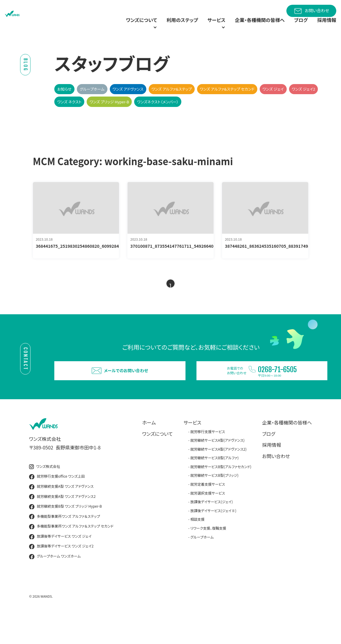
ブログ (298, 27)
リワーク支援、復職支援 (208, 555)
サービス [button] (200, 27)
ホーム (149, 449)
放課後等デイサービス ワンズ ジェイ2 (61, 573)
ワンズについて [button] (114, 27)
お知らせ (64, 103)
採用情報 (326, 27)
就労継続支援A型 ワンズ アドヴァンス (61, 513)
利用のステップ (163, 27)
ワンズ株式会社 (45, 493)
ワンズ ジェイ (273, 103)
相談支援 (197, 546)
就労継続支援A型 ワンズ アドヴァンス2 (62, 523)
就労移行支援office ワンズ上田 (57, 503)
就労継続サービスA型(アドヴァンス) (217, 467)
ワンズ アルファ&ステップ (172, 103)
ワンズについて (157, 460)
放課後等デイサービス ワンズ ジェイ (60, 563)
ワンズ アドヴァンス (128, 103)
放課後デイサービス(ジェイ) (211, 528)
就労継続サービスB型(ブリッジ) (214, 502)
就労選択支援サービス (208, 519)
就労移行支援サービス (208, 458)
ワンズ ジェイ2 (303, 103)
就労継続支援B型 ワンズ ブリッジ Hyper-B (65, 533)
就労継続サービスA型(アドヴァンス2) (218, 475)
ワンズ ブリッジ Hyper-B (109, 115)
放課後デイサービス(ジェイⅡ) (213, 537)
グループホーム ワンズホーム (55, 583)
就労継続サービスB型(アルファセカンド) (221, 493)
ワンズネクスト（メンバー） (158, 115)
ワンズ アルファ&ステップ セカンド (227, 103)
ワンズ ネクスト (69, 115)
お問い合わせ (311, 11)
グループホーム (92, 103)
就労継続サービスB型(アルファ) (214, 484)
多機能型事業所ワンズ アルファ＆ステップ (65, 543)
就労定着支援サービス (208, 511)
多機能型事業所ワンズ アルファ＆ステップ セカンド (71, 553)
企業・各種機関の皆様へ (253, 27)
